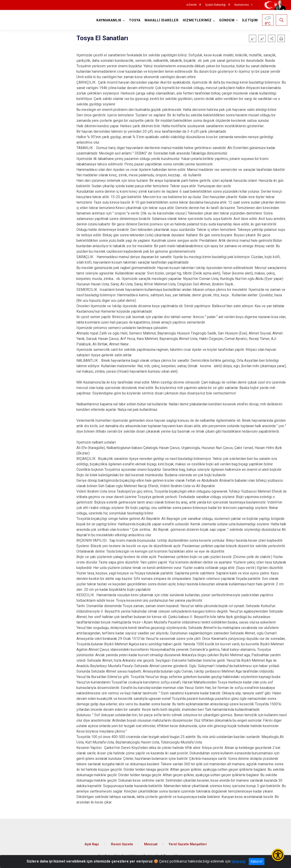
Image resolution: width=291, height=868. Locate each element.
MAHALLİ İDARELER (162, 20)
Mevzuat (151, 844)
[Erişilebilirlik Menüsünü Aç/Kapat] (278, 855)
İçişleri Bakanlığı (216, 5)
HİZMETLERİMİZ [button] (197, 20)
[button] (272, 38)
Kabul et (257, 861)
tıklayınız (238, 861)
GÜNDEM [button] (227, 20)
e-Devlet (192, 5)
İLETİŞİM (250, 20)
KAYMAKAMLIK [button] (109, 20)
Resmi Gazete (122, 844)
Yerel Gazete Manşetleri (188, 844)
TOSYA (135, 20)
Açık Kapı (92, 844)
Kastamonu (242, 5)
